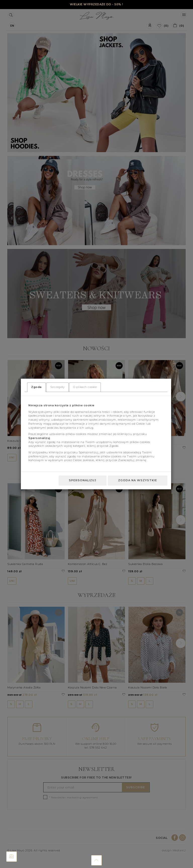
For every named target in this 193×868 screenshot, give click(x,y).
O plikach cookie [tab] (85, 387)
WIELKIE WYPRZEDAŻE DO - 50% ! (96, 4)
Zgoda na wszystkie (138, 480)
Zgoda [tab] (36, 387)
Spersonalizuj (83, 480)
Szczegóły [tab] (58, 387)
